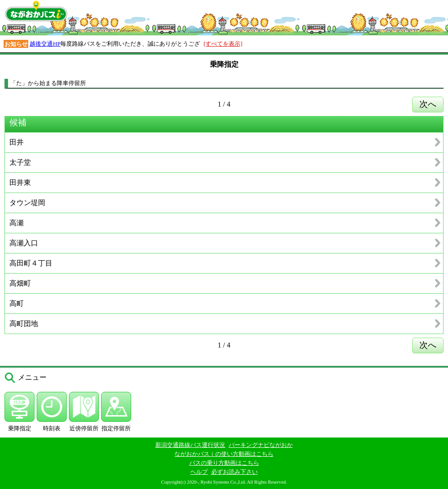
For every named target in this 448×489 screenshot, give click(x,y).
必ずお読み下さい (235, 472)
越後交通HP (45, 44)
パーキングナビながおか (261, 445)
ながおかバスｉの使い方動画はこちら (224, 454)
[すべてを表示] (223, 44)
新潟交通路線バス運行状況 (190, 445)
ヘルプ (199, 472)
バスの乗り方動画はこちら (224, 463)
